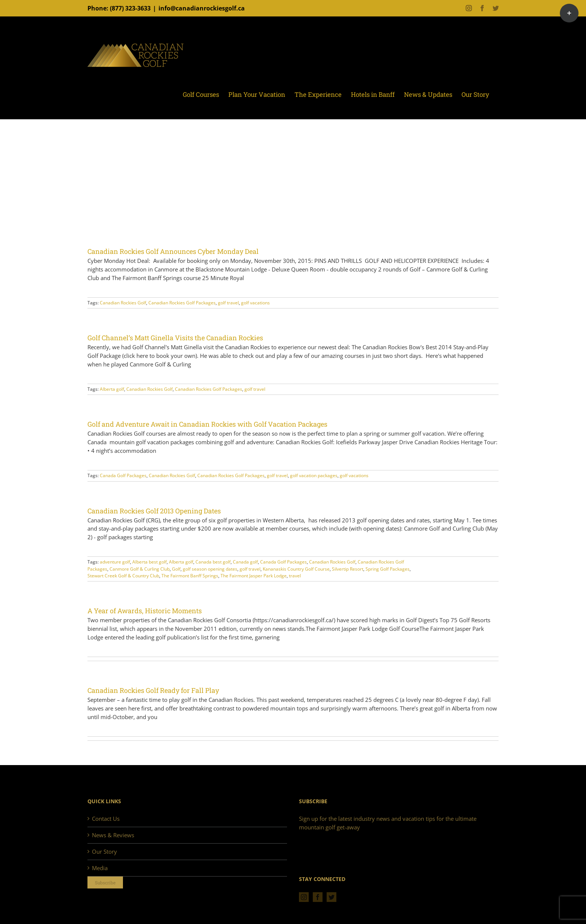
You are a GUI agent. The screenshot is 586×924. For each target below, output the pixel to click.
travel (295, 576)
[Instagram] (304, 897)
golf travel (228, 303)
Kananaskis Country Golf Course (296, 569)
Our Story (104, 851)
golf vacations (255, 303)
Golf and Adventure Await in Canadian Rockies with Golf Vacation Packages (207, 424)
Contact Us (106, 819)
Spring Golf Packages (388, 569)
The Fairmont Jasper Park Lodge (254, 576)
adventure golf (115, 562)
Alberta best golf (149, 562)
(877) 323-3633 (130, 8)
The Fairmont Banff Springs (190, 576)
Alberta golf (112, 389)
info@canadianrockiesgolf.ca (202, 8)
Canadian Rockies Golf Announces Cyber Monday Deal (173, 251)
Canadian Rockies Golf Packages (182, 303)
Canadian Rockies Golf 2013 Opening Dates (154, 511)
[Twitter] (331, 897)
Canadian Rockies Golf (123, 303)
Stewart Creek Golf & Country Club (123, 576)
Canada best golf (213, 562)
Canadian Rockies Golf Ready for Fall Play (153, 690)
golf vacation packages (314, 475)
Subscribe (105, 882)
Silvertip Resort (348, 569)
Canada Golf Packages (123, 475)
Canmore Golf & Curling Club (140, 569)
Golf (176, 569)
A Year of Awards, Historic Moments (145, 611)
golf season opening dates (210, 569)
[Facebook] (318, 897)
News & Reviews (113, 835)
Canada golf (245, 562)
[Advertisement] (293, 190)
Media (100, 868)
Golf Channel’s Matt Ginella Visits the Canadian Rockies (175, 338)
